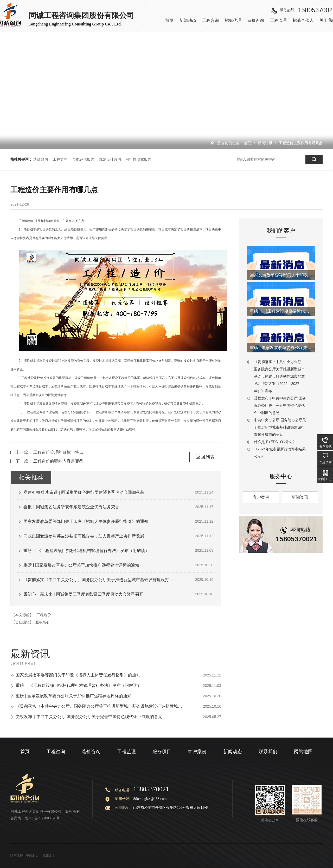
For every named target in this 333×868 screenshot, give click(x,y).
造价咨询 (41, 159)
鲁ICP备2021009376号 (42, 818)
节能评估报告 (83, 159)
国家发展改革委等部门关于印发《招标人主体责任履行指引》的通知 (86, 521)
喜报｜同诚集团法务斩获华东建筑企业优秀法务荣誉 (71, 507)
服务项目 (162, 752)
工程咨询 (56, 752)
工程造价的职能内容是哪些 (58, 461)
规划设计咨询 (110, 159)
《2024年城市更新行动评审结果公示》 (280, 453)
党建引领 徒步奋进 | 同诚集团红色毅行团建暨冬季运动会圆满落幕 (84, 492)
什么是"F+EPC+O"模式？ (275, 442)
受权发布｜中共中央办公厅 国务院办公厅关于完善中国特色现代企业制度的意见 (89, 717)
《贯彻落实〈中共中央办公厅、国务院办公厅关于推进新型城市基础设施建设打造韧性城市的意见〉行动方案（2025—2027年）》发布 (100, 580)
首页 (248, 143)
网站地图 (303, 752)
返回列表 (205, 457)
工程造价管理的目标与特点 (58, 452)
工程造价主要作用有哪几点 (301, 143)
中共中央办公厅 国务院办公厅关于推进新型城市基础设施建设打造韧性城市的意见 (280, 427)
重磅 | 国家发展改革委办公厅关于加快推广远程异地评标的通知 (81, 565)
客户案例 (261, 497)
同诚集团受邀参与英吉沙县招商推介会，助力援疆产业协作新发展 (84, 536)
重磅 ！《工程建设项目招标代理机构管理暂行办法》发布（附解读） (86, 551)
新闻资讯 (266, 143)
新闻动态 (233, 752)
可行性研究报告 (138, 159)
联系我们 (268, 752)
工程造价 (44, 615)
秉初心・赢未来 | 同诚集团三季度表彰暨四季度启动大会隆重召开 (83, 594)
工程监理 (60, 159)
